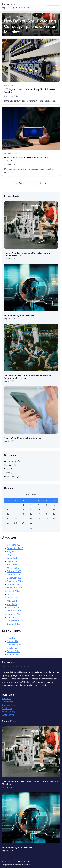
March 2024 (13, 607)
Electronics (9, 85)
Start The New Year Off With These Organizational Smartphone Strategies (28, 377)
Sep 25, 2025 (10, 319)
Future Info (8, 4)
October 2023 (14, 624)
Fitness (7, 469)
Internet (7, 473)
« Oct (30, 529)
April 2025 (12, 565)
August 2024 (13, 591)
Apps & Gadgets (11, 461)
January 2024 (14, 614)
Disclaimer (12, 648)
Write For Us (13, 654)
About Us (12, 638)
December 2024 (15, 578)
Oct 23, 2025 (10, 259)
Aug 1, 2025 (9, 381)
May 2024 (12, 601)
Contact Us (12, 641)
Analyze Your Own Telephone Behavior (23, 438)
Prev (20, 183)
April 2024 (12, 604)
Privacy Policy (14, 651)
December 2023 (15, 617)
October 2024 (14, 584)
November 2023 (15, 621)
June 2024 (12, 598)
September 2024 (15, 588)
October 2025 (14, 545)
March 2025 (13, 568)
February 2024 (14, 611)
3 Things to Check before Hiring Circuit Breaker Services (30, 91)
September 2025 (15, 548)
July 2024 (12, 594)
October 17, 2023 (11, 164)
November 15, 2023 (12, 96)
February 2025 (14, 571)
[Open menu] (37, 5)
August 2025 (13, 551)
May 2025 (12, 561)
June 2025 (12, 558)
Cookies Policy (14, 645)
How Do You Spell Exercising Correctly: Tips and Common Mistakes (30, 26)
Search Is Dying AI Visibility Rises (20, 315)
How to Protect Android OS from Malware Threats (27, 159)
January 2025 (14, 575)
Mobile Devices (10, 153)
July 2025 (12, 555)
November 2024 (15, 581)
